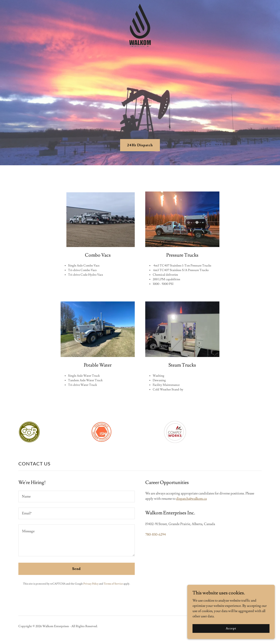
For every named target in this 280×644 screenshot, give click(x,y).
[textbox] (77, 497)
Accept (231, 628)
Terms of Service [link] (113, 584)
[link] (140, 5)
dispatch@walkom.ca (191, 499)
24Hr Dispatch (140, 145)
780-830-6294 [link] (156, 534)
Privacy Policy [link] (91, 584)
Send (76, 569)
